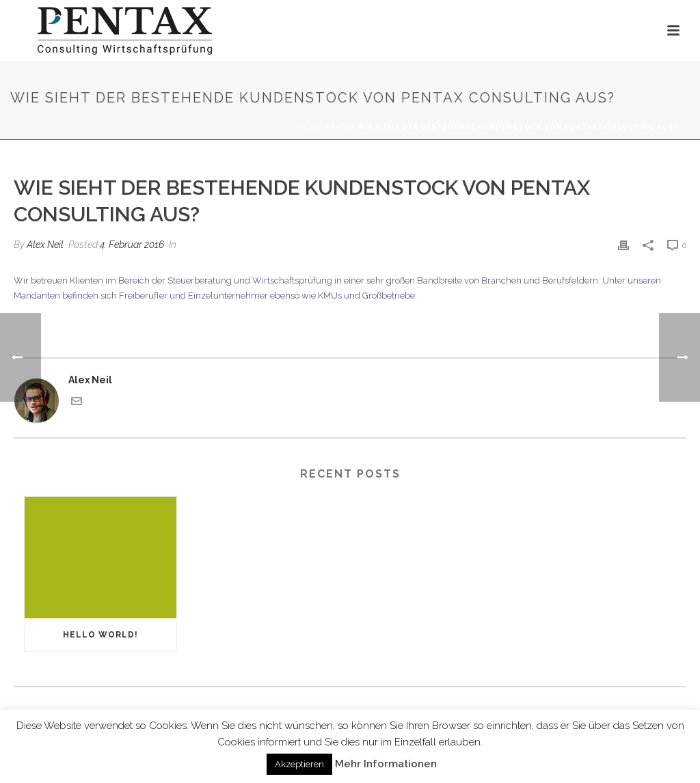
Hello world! (100, 635)
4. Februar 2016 (132, 245)
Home (310, 127)
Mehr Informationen (386, 764)
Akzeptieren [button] (299, 764)
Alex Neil (45, 245)
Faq (340, 127)
